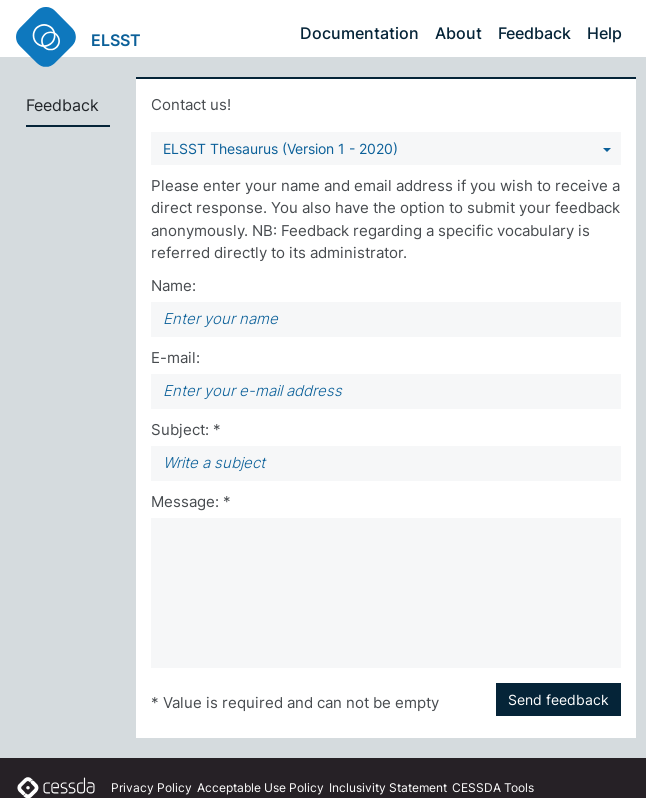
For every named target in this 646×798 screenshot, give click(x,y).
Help (604, 33)
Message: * (191, 501)
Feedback (534, 33)
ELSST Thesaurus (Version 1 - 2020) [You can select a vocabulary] (280, 148)
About (458, 33)
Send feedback (558, 699)
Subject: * (186, 429)
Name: (173, 285)
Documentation (359, 33)
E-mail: (175, 357)
